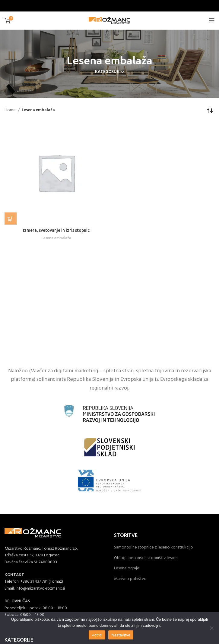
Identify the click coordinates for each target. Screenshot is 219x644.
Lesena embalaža (56, 238)
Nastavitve (121, 635)
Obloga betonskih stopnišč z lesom (146, 558)
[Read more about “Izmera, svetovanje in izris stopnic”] (11, 218)
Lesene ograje (127, 568)
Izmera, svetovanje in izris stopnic (56, 230)
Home (11, 110)
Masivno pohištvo (130, 579)
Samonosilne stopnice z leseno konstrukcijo (154, 548)
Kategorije (107, 72)
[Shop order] (210, 110)
